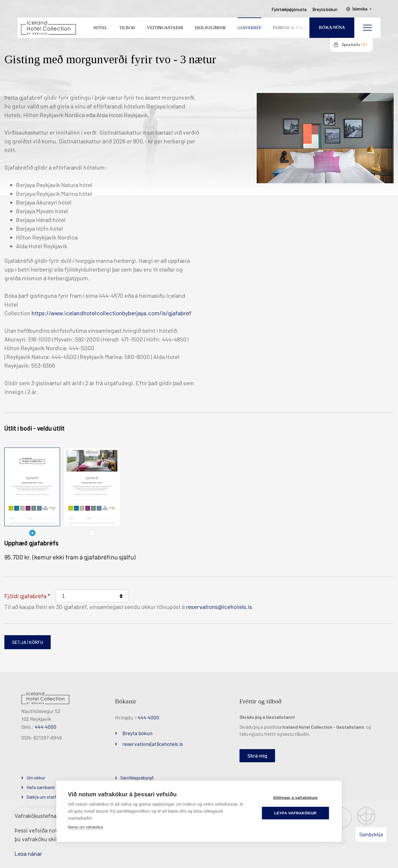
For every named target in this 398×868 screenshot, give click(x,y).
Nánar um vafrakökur (86, 827)
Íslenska (360, 9)
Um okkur (36, 778)
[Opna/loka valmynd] (367, 28)
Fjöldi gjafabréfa (25, 596)
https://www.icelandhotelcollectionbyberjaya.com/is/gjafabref (111, 313)
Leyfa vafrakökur (296, 813)
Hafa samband (40, 787)
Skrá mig (257, 756)
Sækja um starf (41, 797)
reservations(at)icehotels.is (153, 744)
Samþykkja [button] (371, 834)
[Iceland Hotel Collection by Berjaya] (48, 28)
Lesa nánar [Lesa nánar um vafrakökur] (28, 853)
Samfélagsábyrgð (137, 778)
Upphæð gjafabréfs (31, 543)
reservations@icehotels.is (219, 607)
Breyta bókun (137, 733)
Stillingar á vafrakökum (295, 798)
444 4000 (45, 727)
